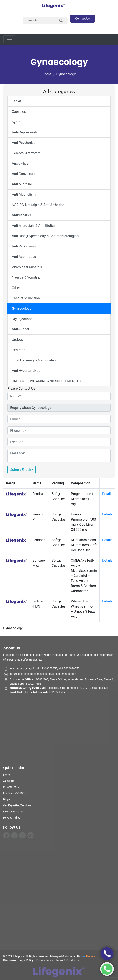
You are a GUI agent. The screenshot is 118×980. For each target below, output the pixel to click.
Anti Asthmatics (24, 257)
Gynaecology (66, 74)
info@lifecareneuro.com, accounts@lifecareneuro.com (40, 676)
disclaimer (10, 961)
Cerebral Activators (26, 153)
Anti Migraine (22, 184)
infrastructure (11, 788)
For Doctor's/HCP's (15, 794)
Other (16, 288)
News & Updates (13, 813)
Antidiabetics (22, 215)
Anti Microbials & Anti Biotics (34, 226)
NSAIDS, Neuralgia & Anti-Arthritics (38, 205)
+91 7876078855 (69, 670)
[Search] (45, 20)
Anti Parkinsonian (25, 246)
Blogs (7, 801)
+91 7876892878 (17, 670)
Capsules (19, 112)
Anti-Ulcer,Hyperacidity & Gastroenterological (45, 236)
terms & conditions (67, 961)
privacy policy (12, 819)
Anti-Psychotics (24, 143)
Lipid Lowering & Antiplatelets (34, 360)
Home (47, 74)
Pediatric (19, 350)
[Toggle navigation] (9, 40)
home (7, 776)
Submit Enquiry (22, 470)
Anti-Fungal (20, 329)
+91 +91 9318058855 (44, 670)
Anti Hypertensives (26, 371)
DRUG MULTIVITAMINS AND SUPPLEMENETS (46, 381)
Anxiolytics (20, 163)
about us (9, 782)
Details (107, 494)
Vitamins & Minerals (27, 267)
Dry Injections (22, 319)
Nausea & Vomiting (26, 277)
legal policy (26, 961)
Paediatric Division (26, 298)
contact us (83, 19)
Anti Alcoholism (24, 194)
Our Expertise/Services (17, 807)
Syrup (16, 122)
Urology (18, 340)
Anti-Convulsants (25, 174)
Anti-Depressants (25, 132)
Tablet (17, 101)
